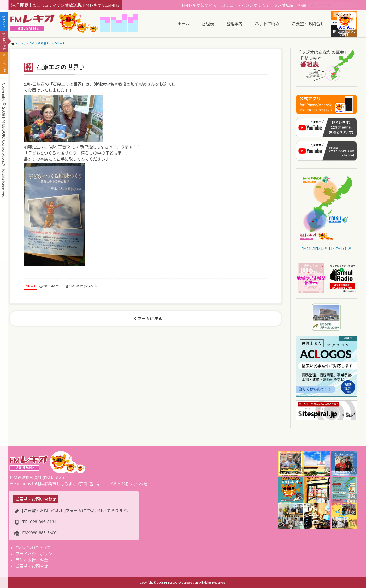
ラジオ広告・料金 (290, 5)
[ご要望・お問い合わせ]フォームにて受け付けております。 (76, 510)
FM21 (4, 23)
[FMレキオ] (323, 248)
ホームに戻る (150, 318)
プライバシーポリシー (36, 554)
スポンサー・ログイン (335, 5)
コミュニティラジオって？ (245, 5)
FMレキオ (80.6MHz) (84, 286)
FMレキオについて (199, 5)
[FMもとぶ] (344, 248)
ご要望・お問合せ (32, 566)
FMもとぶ (4, 65)
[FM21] (306, 248)
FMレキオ (4, 43)
